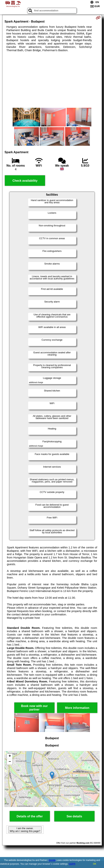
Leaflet (77, 805)
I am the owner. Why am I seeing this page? (25, 830)
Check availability (25, 181)
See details (74, 816)
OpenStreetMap (91, 805)
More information (77, 708)
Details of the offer (30, 816)
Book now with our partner (34, 708)
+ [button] (10, 756)
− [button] (10, 762)
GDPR (72, 864)
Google (52, 860)
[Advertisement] (52, 80)
